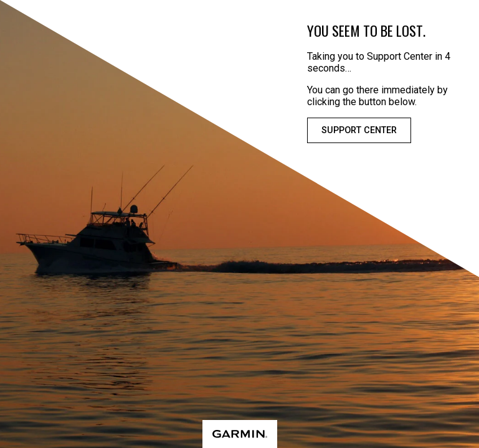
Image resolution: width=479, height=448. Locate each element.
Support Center (359, 130)
